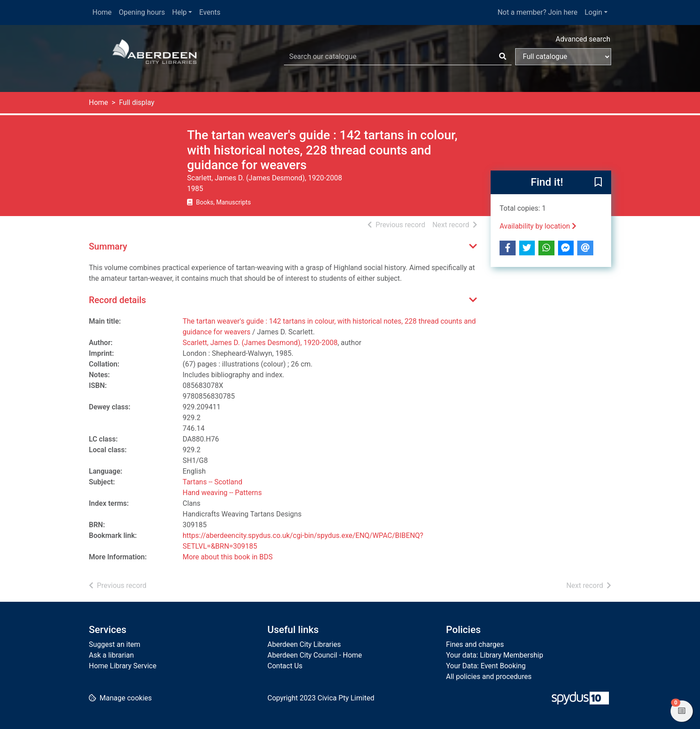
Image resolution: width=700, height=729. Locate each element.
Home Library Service (123, 666)
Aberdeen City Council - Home (315, 655)
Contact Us (285, 666)
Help (180, 12)
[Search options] (563, 57)
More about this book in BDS (228, 557)
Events (210, 12)
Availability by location (538, 226)
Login (593, 12)
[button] (598, 183)
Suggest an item (115, 644)
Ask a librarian (111, 655)
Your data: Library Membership (495, 655)
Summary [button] (108, 246)
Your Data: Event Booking (486, 666)
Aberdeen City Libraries (304, 644)
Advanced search (583, 39)
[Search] (503, 57)
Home (102, 12)
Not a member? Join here (537, 12)
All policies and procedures (489, 677)
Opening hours (142, 12)
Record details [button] (117, 300)
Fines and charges (475, 644)
